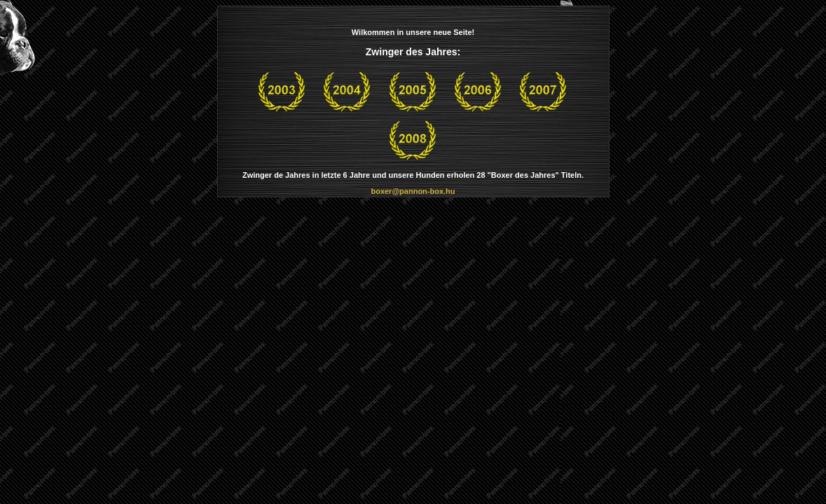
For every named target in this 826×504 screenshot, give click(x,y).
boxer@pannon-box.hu (413, 191)
